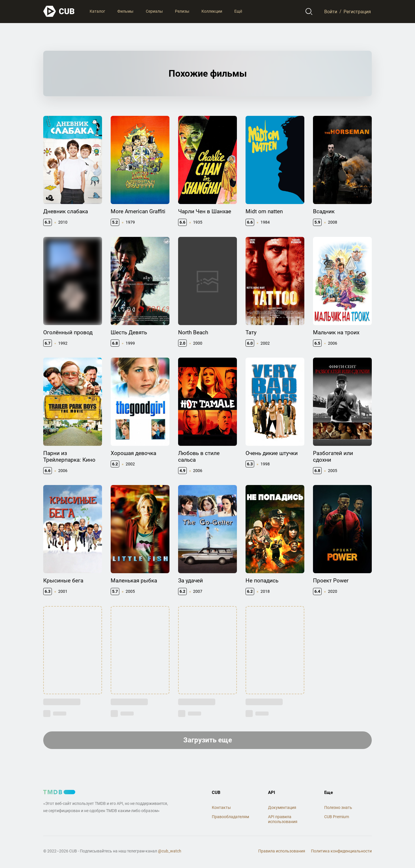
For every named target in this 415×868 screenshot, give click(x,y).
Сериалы (154, 11)
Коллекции (212, 11)
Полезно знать (338, 807)
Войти (331, 11)
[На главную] (59, 11)
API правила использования (283, 819)
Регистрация (357, 11)
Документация (282, 807)
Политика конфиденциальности (341, 851)
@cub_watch (170, 851)
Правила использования (282, 851)
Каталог (97, 11)
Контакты (221, 807)
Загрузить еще (208, 740)
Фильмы (125, 11)
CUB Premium (337, 817)
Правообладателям (230, 817)
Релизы (182, 11)
